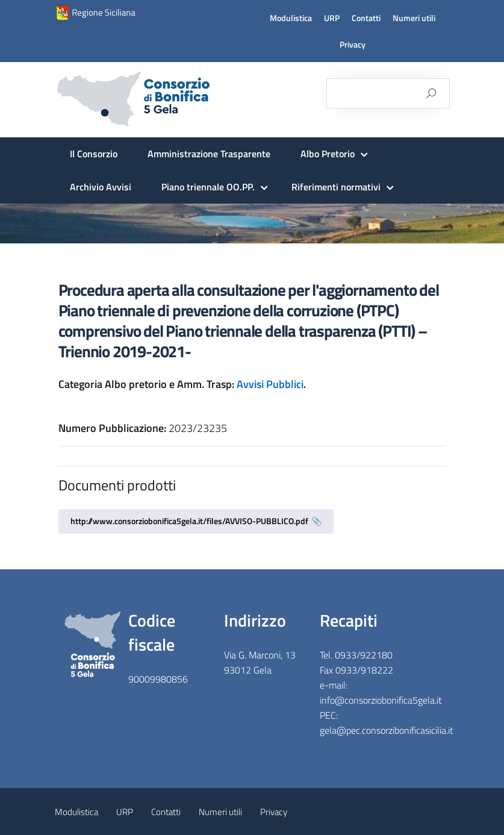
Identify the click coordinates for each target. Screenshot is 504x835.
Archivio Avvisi (101, 187)
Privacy (353, 45)
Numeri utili (414, 18)
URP (332, 18)
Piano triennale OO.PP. (208, 187)
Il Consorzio (94, 154)
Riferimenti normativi (336, 187)
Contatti (366, 18)
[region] (252, 224)
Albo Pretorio (328, 154)
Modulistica (291, 18)
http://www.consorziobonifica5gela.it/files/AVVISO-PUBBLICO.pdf (189, 521)
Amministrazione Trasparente (209, 154)
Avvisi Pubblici (270, 384)
